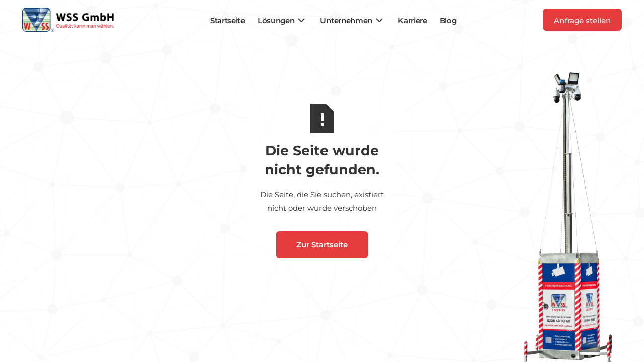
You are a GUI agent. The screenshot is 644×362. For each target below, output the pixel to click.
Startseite (228, 20)
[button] (283, 20)
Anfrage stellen (582, 20)
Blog (448, 20)
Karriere (413, 20)
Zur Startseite (322, 245)
